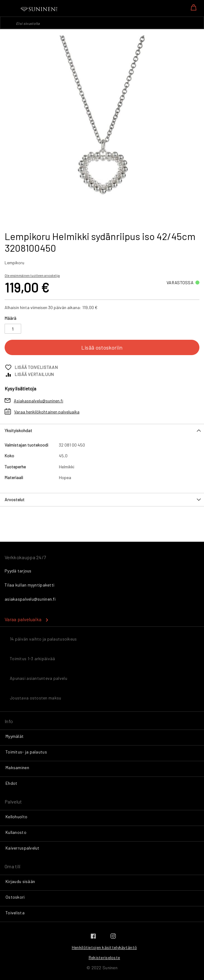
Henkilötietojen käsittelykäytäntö (104, 947)
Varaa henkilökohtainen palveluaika (47, 412)
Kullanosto (16, 832)
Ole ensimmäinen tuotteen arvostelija (32, 275)
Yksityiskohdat (18, 430)
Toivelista (15, 913)
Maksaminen (17, 767)
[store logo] (39, 9)
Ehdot (11, 783)
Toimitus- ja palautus (26, 752)
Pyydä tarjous (18, 571)
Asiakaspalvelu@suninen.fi (38, 401)
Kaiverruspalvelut (23, 848)
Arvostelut (15, 500)
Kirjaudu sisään (20, 881)
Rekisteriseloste (104, 957)
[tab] (102, 430)
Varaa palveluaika (23, 619)
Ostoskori (15, 897)
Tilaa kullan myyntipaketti (29, 585)
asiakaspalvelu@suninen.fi (30, 599)
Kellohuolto (16, 817)
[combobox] (102, 23)
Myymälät (15, 736)
